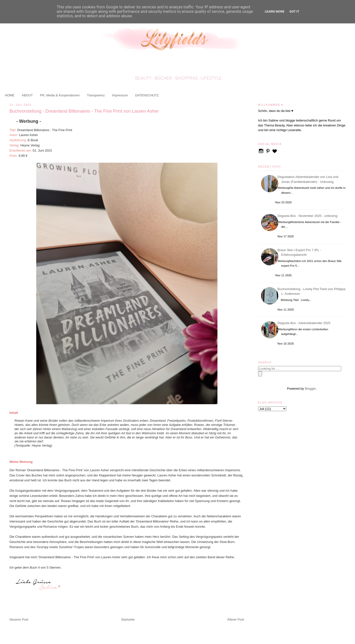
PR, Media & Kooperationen (60, 95)
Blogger (310, 389)
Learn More (275, 11)
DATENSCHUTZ (147, 95)
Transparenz (96, 95)
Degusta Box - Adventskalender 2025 (305, 323)
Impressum (120, 95)
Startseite (128, 619)
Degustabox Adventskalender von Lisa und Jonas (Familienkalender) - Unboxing (309, 179)
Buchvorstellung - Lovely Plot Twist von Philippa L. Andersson (312, 291)
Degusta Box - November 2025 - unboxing (308, 216)
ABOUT (27, 95)
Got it (294, 11)
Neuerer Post (19, 619)
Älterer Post (236, 619)
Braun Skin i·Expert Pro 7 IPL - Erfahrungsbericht (300, 252)
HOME (10, 95)
